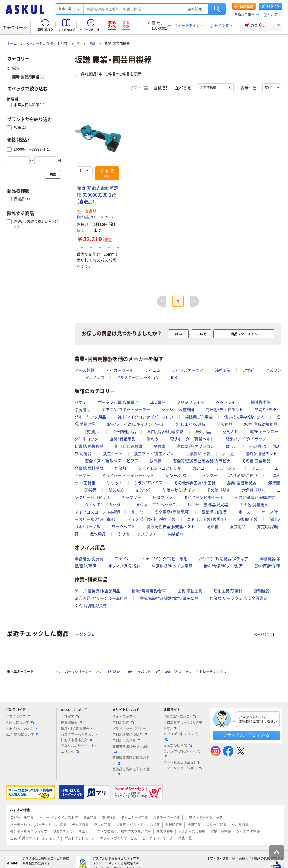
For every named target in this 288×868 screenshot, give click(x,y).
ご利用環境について (130, 735)
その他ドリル (219, 490)
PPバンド (144, 672)
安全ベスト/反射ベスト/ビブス (112, 461)
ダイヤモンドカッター (105, 505)
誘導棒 (156, 461)
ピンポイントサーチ (158, 838)
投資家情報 (71, 723)
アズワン (273, 370)
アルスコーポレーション (138, 378)
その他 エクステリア (137, 534)
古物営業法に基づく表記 (131, 749)
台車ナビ (85, 832)
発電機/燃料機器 (89, 468)
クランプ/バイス (148, 483)
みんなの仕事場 (177, 746)
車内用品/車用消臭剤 (165, 432)
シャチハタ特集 (248, 832)
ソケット (115, 483)
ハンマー (210, 476)
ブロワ (257, 468)
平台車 (159, 446)
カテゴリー (15, 28)
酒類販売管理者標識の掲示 (131, 761)
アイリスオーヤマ (188, 370)
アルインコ (95, 378)
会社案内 (70, 717)
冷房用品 (82, 410)
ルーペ (137, 512)
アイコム (153, 370)
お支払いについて (21, 729)
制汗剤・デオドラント (224, 410)
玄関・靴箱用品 (122, 439)
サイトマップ (122, 717)
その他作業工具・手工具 (195, 483)
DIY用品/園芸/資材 (91, 606)
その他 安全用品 (256, 461)
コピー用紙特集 (22, 818)
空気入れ (230, 432)
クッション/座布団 (178, 410)
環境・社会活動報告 (77, 729)
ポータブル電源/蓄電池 (118, 402)
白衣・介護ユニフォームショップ (35, 838)
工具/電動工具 (190, 591)
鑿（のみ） (116, 490)
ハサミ (80, 402)
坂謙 (92, 44)
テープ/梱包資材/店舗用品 (97, 591)
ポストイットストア (80, 838)
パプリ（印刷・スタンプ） (181, 737)
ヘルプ (273, 15)
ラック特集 (102, 825)
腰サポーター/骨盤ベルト (192, 439)
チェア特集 (80, 825)
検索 (217, 9)
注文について (18, 717)
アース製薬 (84, 370)
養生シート (113, 454)
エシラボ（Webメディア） (182, 754)
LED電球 (157, 402)
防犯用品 (93, 432)
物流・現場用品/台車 (149, 591)
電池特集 (109, 818)
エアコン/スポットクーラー (126, 410)
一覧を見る (85, 634)
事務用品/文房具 (89, 559)
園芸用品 (238, 527)
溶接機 (274, 483)
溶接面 (91, 490)
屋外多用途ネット (261, 454)
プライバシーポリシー (131, 729)
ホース (244, 512)
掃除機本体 (261, 402)
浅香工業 (223, 370)
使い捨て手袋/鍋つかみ (244, 417)
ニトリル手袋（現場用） (207, 519)
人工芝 (228, 454)
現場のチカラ (63, 832)
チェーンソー (228, 468)
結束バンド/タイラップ (246, 439)
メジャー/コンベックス (156, 505)
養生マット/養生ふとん (154, 454)
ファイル (123, 559)
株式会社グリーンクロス (95, 217)
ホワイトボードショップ (204, 818)
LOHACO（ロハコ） (180, 717)
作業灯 (121, 468)
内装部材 (176, 534)
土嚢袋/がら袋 (198, 454)
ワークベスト (123, 527)
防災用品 (225, 424)
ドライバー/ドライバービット (128, 476)
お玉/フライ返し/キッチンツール (136, 424)
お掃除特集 (174, 825)
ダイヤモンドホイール (203, 497)
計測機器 (262, 591)
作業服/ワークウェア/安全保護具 (238, 598)
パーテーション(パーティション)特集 (38, 825)
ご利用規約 (123, 723)
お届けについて (20, 723)
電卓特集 (90, 818)
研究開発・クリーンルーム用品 (101, 598)
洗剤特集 (194, 825)
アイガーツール (120, 370)
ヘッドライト (228, 402)
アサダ (248, 370)
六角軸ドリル (254, 490)
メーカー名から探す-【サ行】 (47, 44)
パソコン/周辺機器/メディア (224, 559)
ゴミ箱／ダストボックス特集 (138, 825)
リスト (139, 88)
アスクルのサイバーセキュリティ (79, 749)
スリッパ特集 (216, 825)
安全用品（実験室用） (172, 512)
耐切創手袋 (248, 519)
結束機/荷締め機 (89, 446)
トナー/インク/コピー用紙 (165, 559)
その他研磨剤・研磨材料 (255, 497)
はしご (232, 446)
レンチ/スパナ (178, 476)
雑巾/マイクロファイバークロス (146, 417)
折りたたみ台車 (129, 446)
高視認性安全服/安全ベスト (171, 527)
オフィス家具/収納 (124, 566)
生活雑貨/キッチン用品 (172, 566)
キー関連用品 (124, 432)
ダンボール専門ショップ (29, 832)
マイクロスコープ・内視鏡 (97, 512)
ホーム (12, 44)
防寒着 (212, 527)
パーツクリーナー (78, 672)
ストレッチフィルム (211, 672)
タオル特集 (240, 825)
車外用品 (203, 432)
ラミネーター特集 (166, 818)
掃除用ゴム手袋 (199, 417)
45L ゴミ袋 (174, 672)
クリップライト (190, 402)
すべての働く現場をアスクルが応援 (124, 832)
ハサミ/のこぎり (243, 476)
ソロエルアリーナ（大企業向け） (183, 725)
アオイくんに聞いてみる (246, 735)
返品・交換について (22, 735)
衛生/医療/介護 (267, 566)
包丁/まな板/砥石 (190, 424)
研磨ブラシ (163, 497)
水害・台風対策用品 (261, 424)
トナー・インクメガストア (58, 818)
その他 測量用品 (254, 505)
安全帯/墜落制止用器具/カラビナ (202, 461)
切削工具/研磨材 (228, 591)
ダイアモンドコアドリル (159, 468)
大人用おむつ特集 (192, 832)
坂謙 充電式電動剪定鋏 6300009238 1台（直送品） (98, 195)
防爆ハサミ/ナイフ (179, 490)
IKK (174, 378)
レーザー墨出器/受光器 (208, 505)
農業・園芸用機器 (242, 483)
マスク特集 (165, 832)
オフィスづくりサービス (119, 838)
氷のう (153, 439)
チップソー (131, 497)
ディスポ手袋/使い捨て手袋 (152, 519)
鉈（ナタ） (143, 490)
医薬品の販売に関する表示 (131, 772)
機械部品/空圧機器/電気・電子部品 (169, 598)
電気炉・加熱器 (214, 512)
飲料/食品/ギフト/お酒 (223, 566)
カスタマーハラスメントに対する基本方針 (79, 738)
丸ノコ (199, 468)
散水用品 (98, 534)
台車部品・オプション (196, 446)
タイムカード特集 (134, 818)
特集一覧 (185, 838)
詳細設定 (195, 9)
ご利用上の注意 (126, 741)
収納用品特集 (221, 832)
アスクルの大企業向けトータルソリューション (183, 766)
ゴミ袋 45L (114, 672)
